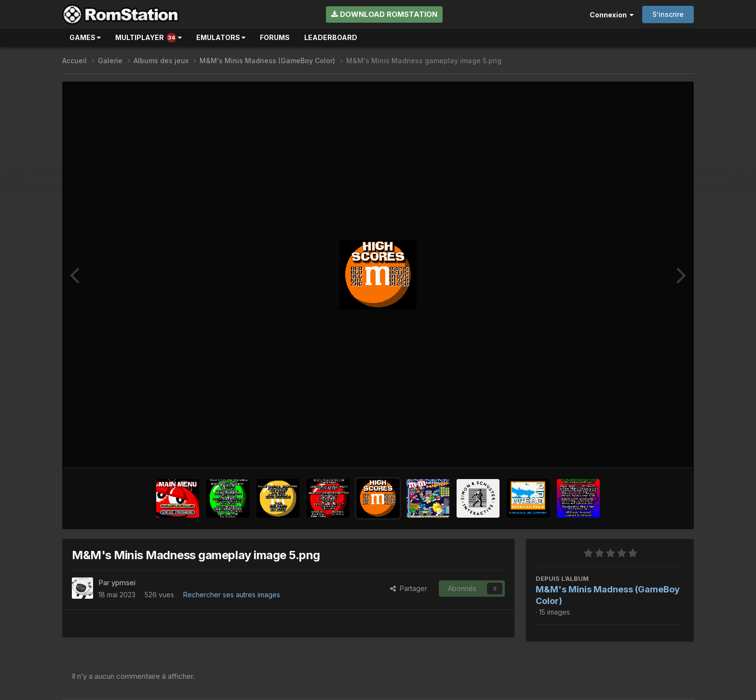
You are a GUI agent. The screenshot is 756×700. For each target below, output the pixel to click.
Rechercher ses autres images (232, 595)
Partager (409, 588)
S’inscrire (668, 14)
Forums (275, 37)
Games (85, 37)
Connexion (612, 15)
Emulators (221, 37)
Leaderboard (331, 37)
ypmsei (123, 583)
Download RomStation (384, 14)
